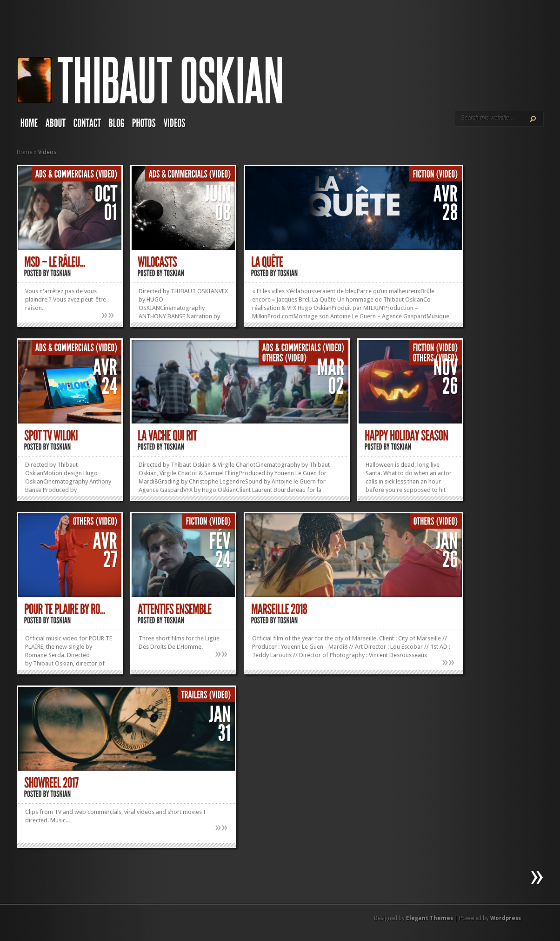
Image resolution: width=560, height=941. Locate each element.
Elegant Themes (430, 918)
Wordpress (506, 918)
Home (25, 152)
